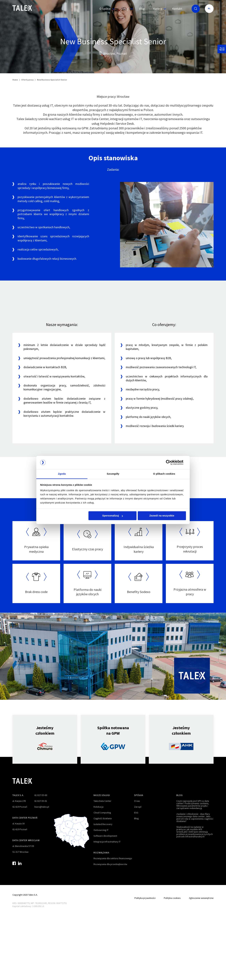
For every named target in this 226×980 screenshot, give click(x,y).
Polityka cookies (172, 898)
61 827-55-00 (41, 795)
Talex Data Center (102, 801)
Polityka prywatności (145, 898)
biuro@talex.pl (42, 807)
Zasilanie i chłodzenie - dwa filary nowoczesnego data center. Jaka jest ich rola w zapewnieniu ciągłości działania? (195, 818)
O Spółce (106, 9)
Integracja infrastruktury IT (107, 842)
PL (209, 8)
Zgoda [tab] (62, 474)
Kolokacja (99, 807)
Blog (142, 9)
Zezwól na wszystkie (162, 516)
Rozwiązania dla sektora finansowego (113, 858)
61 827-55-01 (41, 801)
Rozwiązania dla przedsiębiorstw (110, 864)
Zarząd (138, 807)
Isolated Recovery (103, 824)
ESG (136, 813)
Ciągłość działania (103, 818)
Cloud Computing (102, 813)
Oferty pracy (27, 80)
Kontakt (177, 9)
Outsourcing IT (101, 830)
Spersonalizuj (113, 516)
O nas (137, 801)
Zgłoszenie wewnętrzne (201, 898)
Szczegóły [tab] (113, 474)
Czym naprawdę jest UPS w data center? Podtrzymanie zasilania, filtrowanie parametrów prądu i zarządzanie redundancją (193, 805)
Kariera (158, 9)
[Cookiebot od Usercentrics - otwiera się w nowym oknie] (171, 462)
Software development (105, 836)
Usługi (126, 9)
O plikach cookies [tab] (164, 474)
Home (15, 80)
